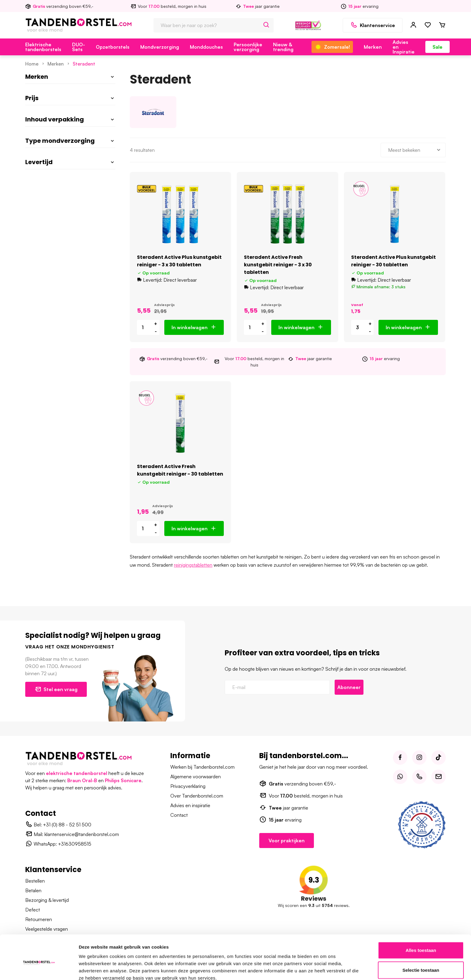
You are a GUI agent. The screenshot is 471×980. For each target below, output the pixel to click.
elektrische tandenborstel (77, 773)
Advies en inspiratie (190, 805)
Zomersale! (332, 47)
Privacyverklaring (188, 786)
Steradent (84, 64)
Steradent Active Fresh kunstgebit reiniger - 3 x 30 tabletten (278, 265)
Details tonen (325, 968)
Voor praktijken (287, 841)
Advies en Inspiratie (404, 47)
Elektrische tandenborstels (43, 47)
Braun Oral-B (82, 780)
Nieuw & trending (283, 47)
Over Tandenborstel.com (197, 796)
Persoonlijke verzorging (248, 47)
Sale (438, 47)
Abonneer (349, 687)
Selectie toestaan (421, 941)
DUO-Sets (79, 47)
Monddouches (206, 47)
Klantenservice (373, 25)
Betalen (33, 890)
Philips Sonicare (123, 780)
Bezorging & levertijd (47, 900)
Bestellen (35, 881)
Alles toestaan (421, 921)
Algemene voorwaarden (196, 776)
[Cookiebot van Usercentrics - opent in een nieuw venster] (39, 968)
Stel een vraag (56, 689)
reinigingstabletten (193, 565)
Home (32, 64)
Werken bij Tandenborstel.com (202, 767)
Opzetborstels (113, 47)
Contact (179, 815)
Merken (373, 47)
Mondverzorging (160, 47)
